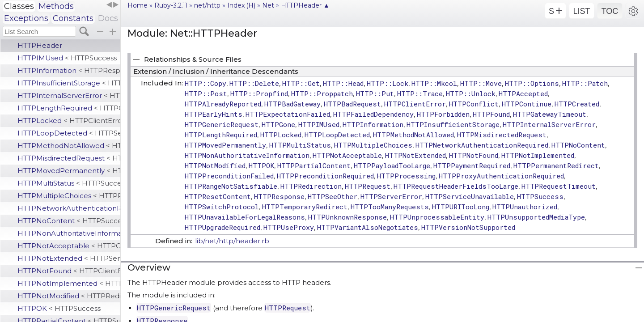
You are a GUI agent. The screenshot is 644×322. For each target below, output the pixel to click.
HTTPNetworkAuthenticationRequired (69, 208)
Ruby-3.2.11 (171, 5)
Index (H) (241, 5)
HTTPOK (59, 308)
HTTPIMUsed (67, 58)
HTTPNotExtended (69, 258)
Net (268, 5)
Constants (73, 18)
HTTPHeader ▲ (305, 5)
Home (138, 5)
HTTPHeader (40, 45)
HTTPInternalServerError (69, 95)
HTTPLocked (69, 121)
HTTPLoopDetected (69, 133)
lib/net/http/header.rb (232, 241)
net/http (207, 5)
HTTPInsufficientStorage (69, 83)
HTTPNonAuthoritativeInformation (69, 233)
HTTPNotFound (69, 271)
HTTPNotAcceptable (69, 246)
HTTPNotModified (69, 296)
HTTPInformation (69, 70)
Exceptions (26, 18)
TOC (610, 11)
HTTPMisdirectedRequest (69, 158)
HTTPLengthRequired (69, 108)
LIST (581, 11)
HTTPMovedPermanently (69, 171)
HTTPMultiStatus (69, 183)
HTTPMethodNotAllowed (69, 146)
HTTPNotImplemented (69, 283)
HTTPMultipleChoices (69, 196)
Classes (19, 6)
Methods (56, 6)
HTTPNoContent (69, 221)
